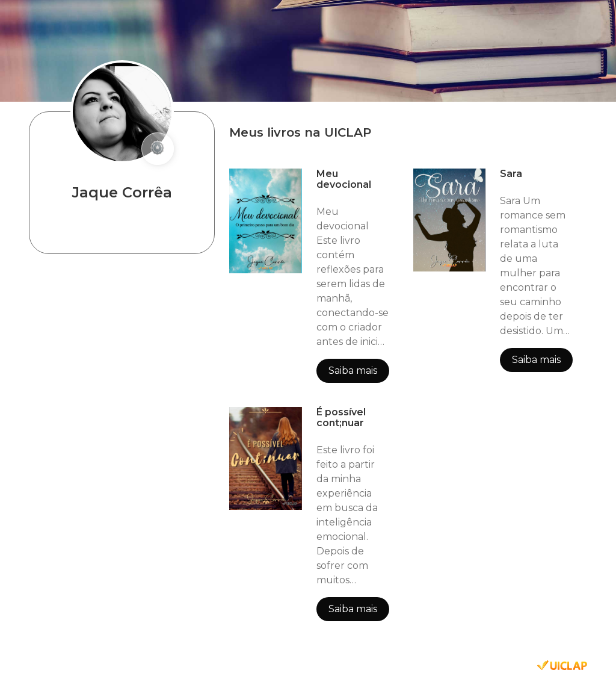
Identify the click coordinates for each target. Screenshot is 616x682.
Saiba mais (353, 370)
